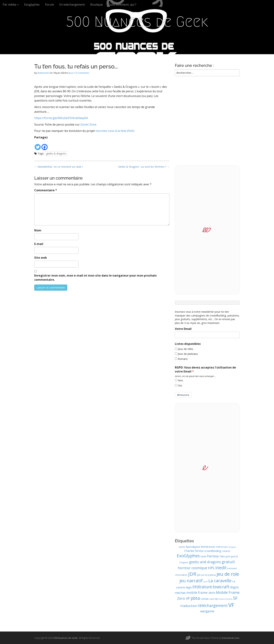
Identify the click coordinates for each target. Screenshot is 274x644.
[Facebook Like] (48, 143)
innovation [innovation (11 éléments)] (181, 575)
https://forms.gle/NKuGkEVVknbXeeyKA (61, 118)
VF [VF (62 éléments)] (231, 605)
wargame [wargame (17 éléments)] (207, 611)
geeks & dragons (56, 153)
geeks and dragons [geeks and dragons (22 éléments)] (205, 562)
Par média (11, 5)
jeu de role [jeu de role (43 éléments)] (228, 574)
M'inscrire (183, 395)
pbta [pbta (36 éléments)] (195, 598)
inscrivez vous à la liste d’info (115, 131)
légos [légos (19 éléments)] (234, 587)
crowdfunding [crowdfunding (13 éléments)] (213, 551)
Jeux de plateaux (188, 354)
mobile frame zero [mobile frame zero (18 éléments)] (201, 593)
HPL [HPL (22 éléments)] (211, 568)
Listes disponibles (188, 344)
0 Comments (82, 73)
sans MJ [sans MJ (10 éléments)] (213, 599)
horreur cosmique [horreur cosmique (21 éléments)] (193, 568)
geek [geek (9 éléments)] (228, 556)
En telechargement (72, 5)
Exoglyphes (32, 5)
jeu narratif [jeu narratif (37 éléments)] (191, 581)
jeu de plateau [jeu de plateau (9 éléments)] (209, 575)
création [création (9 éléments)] (226, 551)
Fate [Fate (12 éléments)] (222, 556)
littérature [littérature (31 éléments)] (202, 587)
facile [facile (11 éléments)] (203, 556)
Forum (49, 5)
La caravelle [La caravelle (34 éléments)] (220, 581)
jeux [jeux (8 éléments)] (206, 581)
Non (180, 380)
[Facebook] (45, 145)
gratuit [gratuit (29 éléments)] (228, 562)
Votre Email (183, 329)
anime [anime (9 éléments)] (182, 547)
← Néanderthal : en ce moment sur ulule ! (58, 167)
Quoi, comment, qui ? (122, 5)
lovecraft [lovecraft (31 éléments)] (221, 587)
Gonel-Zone (88, 124)
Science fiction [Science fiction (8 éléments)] (225, 599)
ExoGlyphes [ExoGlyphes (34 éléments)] (188, 556)
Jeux (71, 73)
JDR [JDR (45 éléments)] (192, 574)
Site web (41, 258)
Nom (38, 230)
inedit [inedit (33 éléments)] (221, 568)
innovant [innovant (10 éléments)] (232, 568)
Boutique (97, 5)
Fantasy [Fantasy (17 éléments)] (213, 556)
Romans (183, 359)
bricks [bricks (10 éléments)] (225, 547)
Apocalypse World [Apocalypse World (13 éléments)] (197, 547)
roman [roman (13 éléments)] (205, 599)
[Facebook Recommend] (50, 143)
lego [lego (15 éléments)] (189, 587)
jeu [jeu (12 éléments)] (199, 575)
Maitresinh (43, 73)
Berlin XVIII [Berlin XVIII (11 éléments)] (215, 547)
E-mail (39, 244)
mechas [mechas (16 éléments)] (180, 593)
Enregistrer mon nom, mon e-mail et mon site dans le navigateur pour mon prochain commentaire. (95, 278)
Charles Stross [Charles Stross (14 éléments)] (194, 551)
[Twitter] (38, 145)
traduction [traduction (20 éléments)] (189, 606)
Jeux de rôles (186, 349)
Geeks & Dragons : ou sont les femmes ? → (144, 167)
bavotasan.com (231, 638)
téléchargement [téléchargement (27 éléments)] (213, 605)
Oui (180, 385)
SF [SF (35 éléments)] (235, 598)
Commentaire (46, 190)
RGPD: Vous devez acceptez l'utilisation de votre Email (205, 370)
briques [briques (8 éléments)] (232, 547)
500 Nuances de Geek (137, 22)
